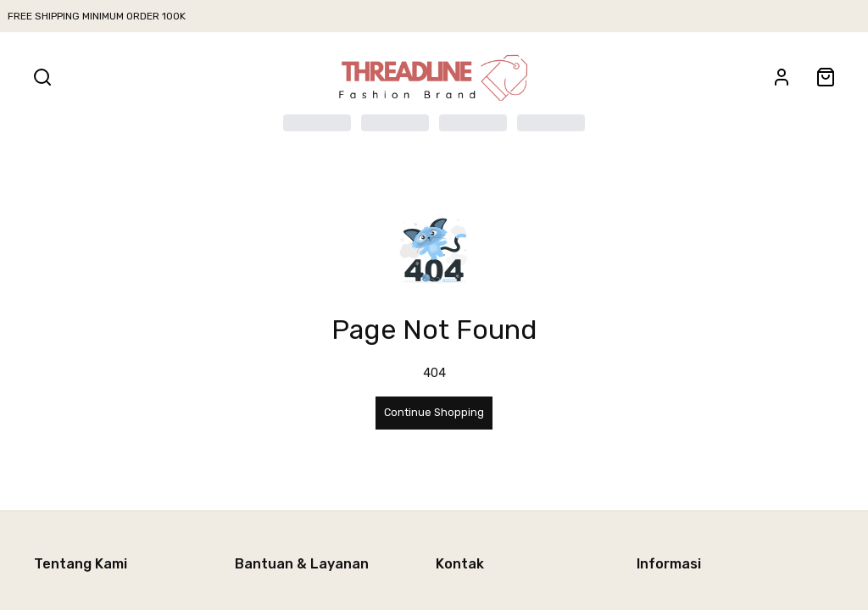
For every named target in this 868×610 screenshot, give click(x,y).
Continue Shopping (434, 412)
